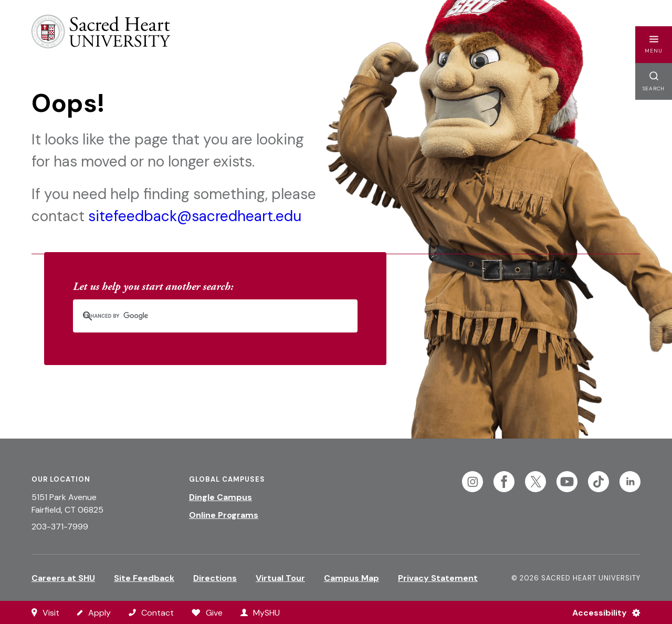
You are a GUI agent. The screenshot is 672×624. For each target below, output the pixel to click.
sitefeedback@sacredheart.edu (195, 216)
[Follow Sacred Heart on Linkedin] (630, 482)
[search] (202, 316)
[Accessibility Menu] (602, 612)
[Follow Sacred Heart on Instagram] (472, 482)
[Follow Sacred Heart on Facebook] (504, 482)
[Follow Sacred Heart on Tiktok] (598, 482)
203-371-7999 (60, 527)
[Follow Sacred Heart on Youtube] (567, 482)
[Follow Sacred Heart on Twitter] (535, 482)
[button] (654, 45)
